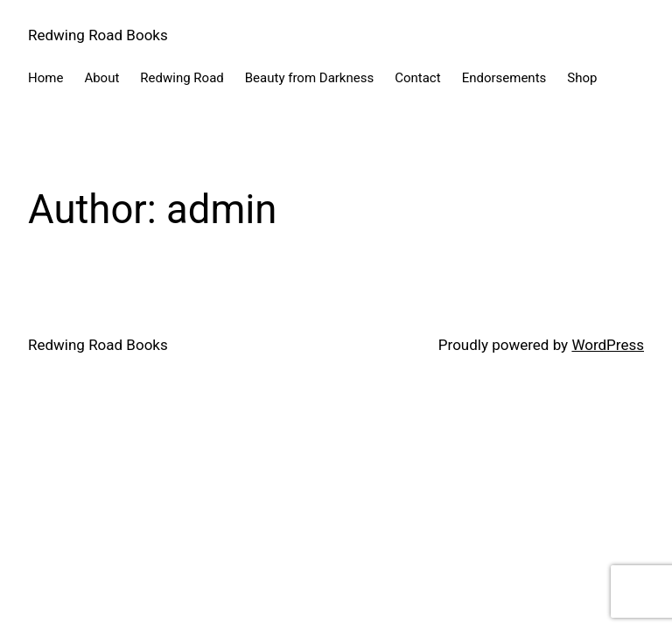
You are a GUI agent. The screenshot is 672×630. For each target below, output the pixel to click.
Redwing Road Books (98, 35)
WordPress (608, 345)
